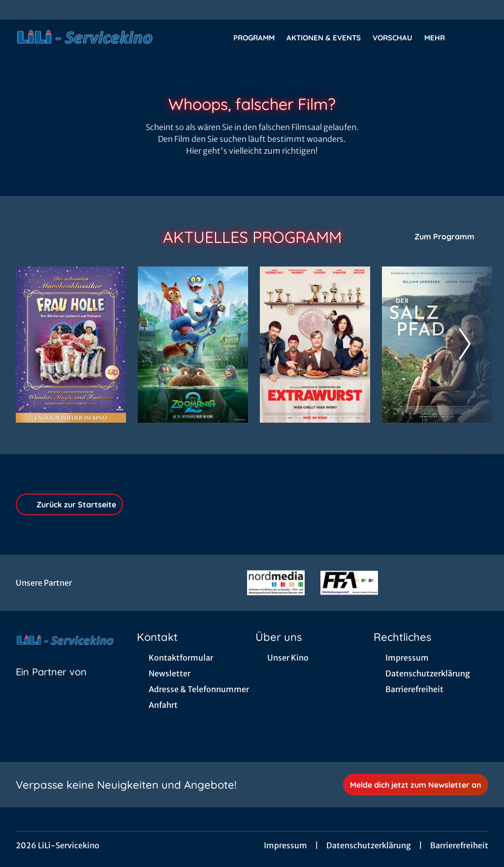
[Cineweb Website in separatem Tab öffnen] (51, 684)
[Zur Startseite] (85, 37)
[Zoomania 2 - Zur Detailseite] (193, 345)
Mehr (441, 38)
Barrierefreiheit (459, 845)
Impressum (285, 845)
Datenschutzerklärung (369, 845)
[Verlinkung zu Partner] (276, 583)
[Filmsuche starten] (478, 37)
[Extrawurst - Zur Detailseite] (315, 345)
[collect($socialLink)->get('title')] (18, 10)
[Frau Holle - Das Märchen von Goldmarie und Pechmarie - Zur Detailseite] (71, 345)
